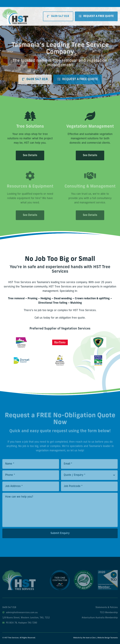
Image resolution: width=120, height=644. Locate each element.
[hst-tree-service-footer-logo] (19, 571)
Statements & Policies (107, 608)
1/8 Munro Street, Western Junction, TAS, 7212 (26, 618)
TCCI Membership (109, 613)
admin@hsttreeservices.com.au (20, 613)
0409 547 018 (9, 608)
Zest (94, 638)
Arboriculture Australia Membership (100, 618)
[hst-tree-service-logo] (15, 10)
